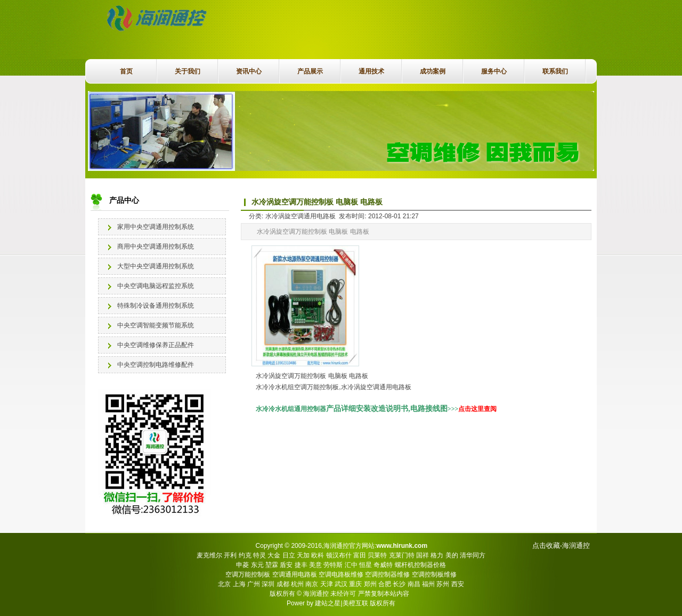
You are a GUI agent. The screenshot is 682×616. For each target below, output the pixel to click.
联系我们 (555, 71)
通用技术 (371, 71)
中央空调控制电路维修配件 (156, 365)
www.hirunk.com (402, 546)
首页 (126, 71)
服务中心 (494, 71)
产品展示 (310, 71)
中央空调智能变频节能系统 (156, 325)
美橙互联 (355, 603)
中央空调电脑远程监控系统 (156, 286)
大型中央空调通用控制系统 (156, 266)
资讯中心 (249, 71)
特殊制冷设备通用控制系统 (156, 306)
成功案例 (433, 71)
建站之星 (328, 603)
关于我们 (188, 71)
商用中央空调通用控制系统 (156, 247)
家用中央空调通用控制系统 (156, 227)
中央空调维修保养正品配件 (156, 345)
